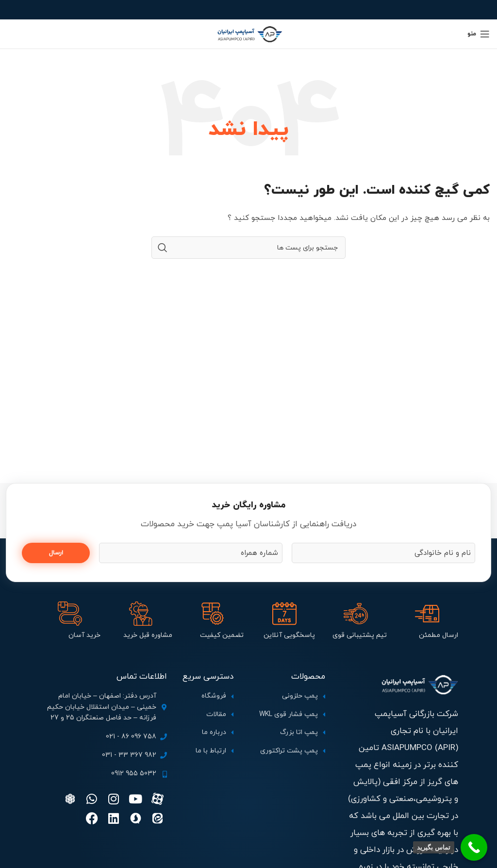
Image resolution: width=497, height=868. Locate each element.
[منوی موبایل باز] (479, 34)
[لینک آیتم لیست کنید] (284, 696)
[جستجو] (248, 248)
